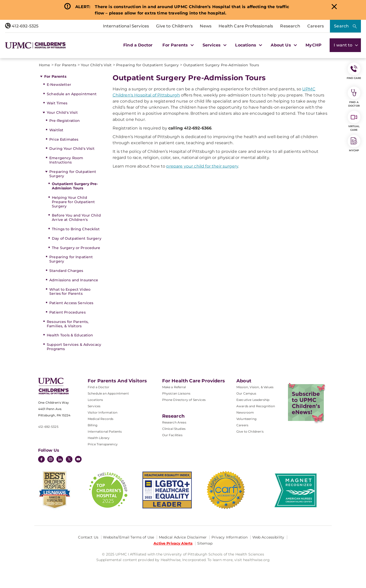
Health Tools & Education (70, 335)
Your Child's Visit (62, 112)
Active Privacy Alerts (173, 543)
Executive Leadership (253, 400)
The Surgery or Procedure (76, 248)
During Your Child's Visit (72, 149)
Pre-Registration (65, 121)
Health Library (99, 438)
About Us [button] (283, 45)
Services (94, 406)
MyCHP (314, 45)
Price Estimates (64, 139)
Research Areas (174, 422)
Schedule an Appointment (72, 94)
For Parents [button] (177, 45)
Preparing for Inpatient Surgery (71, 259)
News (206, 26)
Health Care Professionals (246, 26)
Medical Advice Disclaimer (183, 537)
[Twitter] (69, 459)
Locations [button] (248, 45)
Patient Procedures (67, 312)
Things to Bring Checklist (76, 229)
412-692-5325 (22, 26)
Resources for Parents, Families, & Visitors (68, 324)
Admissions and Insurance (74, 280)
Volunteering (246, 419)
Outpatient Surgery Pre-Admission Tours (75, 186)
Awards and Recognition (256, 406)
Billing (93, 425)
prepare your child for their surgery (202, 166)
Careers (316, 26)
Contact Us (88, 537)
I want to (345, 45)
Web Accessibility (268, 537)
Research (290, 26)
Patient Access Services (71, 303)
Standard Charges (66, 271)
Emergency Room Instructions (66, 160)
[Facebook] (41, 460)
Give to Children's (174, 26)
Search (341, 26)
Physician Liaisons (176, 393)
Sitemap (205, 543)
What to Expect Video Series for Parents (70, 292)
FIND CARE (354, 71)
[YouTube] (78, 460)
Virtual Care (354, 121)
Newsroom (245, 412)
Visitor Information (103, 412)
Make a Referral (174, 387)
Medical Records (101, 419)
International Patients (105, 431)
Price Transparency (103, 444)
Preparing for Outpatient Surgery (73, 174)
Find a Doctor (138, 45)
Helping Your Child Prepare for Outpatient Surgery (73, 202)
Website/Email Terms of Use (128, 537)
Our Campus (246, 393)
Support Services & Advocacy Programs (74, 347)
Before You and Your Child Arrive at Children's (76, 217)
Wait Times (57, 103)
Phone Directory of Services (184, 400)
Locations (95, 400)
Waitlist (56, 130)
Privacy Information (230, 537)
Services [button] (214, 45)
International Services (126, 26)
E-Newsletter (59, 85)
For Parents (55, 76)
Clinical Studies (174, 429)
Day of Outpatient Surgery (77, 238)
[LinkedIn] (60, 460)
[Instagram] (51, 460)
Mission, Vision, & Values (255, 387)
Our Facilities (172, 435)
